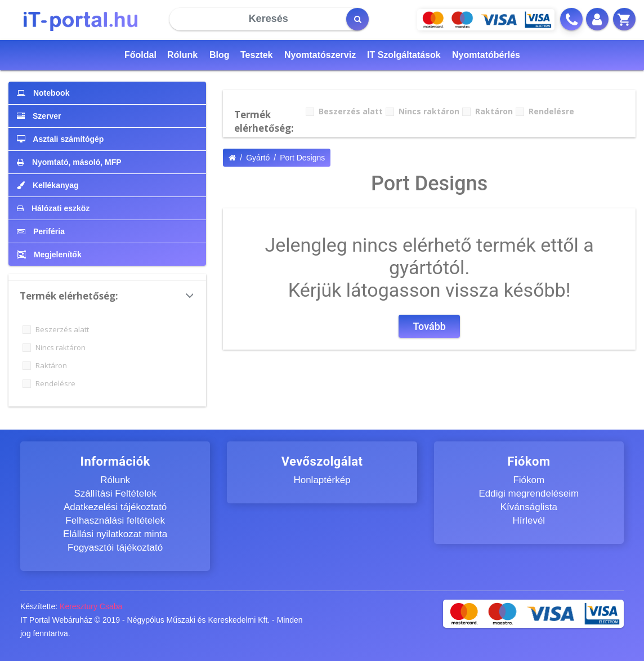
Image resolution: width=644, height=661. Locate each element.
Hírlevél (529, 521)
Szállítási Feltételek (115, 493)
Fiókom (529, 480)
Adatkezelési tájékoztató (115, 507)
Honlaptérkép (322, 480)
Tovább (429, 326)
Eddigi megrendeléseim (529, 493)
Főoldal (140, 55)
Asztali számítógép (60, 139)
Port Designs (302, 158)
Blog (220, 55)
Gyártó (258, 158)
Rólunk (182, 55)
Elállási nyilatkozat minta (115, 534)
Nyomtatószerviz (320, 55)
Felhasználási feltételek (115, 521)
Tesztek (257, 55)
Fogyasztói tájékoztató (115, 548)
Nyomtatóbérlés (486, 55)
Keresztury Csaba (91, 606)
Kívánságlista (529, 507)
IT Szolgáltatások (404, 55)
